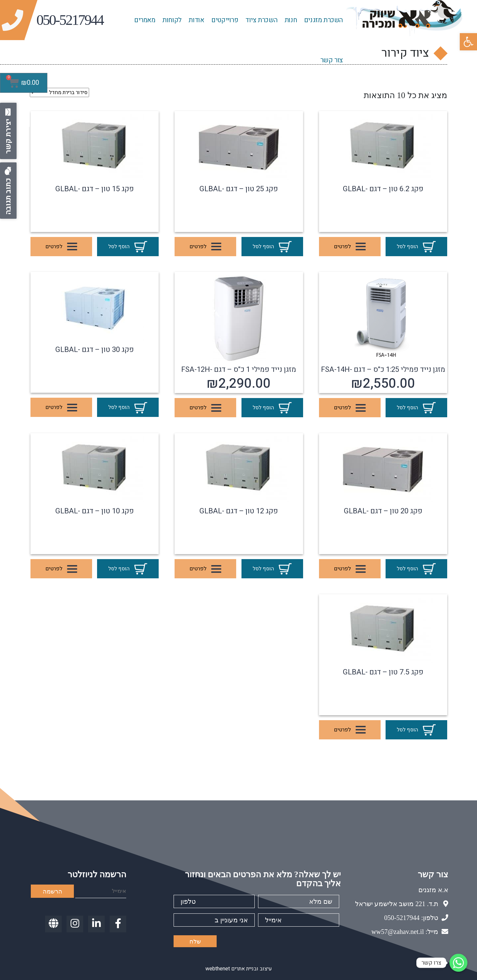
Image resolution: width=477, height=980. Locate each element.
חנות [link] (291, 20)
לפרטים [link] (350, 247)
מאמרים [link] (145, 20)
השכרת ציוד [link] (261, 20)
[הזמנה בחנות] (59, 92)
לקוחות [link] (172, 20)
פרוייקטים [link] (225, 20)
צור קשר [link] (332, 60)
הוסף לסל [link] (416, 247)
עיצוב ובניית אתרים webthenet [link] (239, 969)
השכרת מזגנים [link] (323, 20)
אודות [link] (196, 20)
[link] (468, 42)
